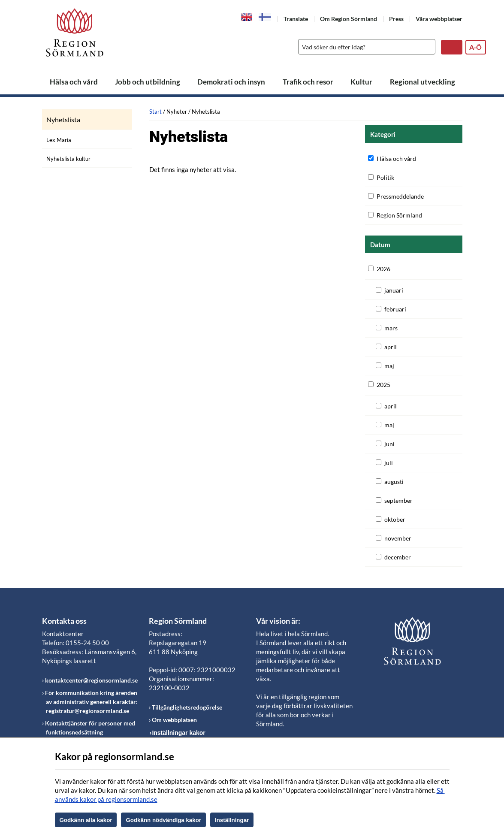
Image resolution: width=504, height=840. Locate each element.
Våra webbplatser (439, 19)
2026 (383, 269)
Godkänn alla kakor (86, 820)
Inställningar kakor (178, 733)
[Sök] (365, 47)
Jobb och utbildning (148, 82)
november (398, 538)
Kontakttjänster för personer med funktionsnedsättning (90, 728)
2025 (383, 385)
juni (389, 444)
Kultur (361, 82)
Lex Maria (59, 140)
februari (395, 309)
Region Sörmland (399, 215)
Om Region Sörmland (349, 19)
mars (391, 328)
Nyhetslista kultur (68, 159)
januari (394, 290)
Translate (296, 19)
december (398, 557)
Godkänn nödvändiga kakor (163, 820)
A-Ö (475, 47)
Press (396, 19)
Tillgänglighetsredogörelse (187, 707)
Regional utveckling (423, 82)
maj (389, 366)
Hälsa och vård (74, 82)
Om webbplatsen (174, 720)
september (398, 500)
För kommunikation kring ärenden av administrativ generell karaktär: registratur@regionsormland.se (91, 702)
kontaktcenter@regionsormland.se (91, 680)
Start (155, 112)
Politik (385, 177)
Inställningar (232, 820)
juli (389, 463)
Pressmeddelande (400, 196)
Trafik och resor (308, 82)
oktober (395, 519)
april (391, 347)
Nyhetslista (63, 120)
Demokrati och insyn (231, 82)
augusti (394, 482)
